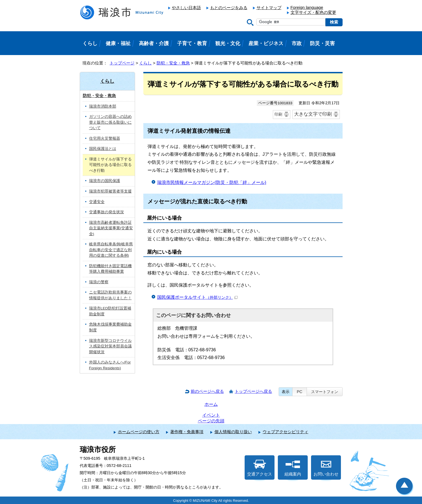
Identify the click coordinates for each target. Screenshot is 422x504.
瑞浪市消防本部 (103, 106)
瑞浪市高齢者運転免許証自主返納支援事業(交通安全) (111, 228)
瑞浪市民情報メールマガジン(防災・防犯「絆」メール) (212, 182)
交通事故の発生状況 (107, 212)
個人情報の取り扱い (233, 432)
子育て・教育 (192, 43)
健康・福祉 (118, 43)
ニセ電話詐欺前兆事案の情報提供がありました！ (110, 295)
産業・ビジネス (266, 43)
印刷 (278, 114)
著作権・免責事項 (187, 432)
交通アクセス (260, 468)
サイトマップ (269, 8)
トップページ (122, 63)
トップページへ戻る (253, 391)
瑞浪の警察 (99, 282)
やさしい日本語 (186, 8)
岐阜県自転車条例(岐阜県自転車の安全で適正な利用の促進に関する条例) (111, 250)
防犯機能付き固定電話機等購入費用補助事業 (110, 269)
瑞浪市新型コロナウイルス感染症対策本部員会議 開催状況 (110, 346)
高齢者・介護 (154, 43)
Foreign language (307, 7)
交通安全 (97, 202)
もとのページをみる (229, 8)
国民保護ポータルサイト (197, 297)
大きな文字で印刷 (313, 114)
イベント (211, 415)
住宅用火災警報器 (105, 138)
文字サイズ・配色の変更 (313, 12)
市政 (297, 43)
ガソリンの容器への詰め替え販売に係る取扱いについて (110, 122)
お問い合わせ (326, 468)
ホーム (211, 404)
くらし (145, 63)
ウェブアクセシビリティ (285, 432)
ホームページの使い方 (139, 432)
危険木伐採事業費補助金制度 (110, 327)
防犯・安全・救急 (173, 63)
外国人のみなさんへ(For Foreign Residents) (110, 365)
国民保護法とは (103, 149)
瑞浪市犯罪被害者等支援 (110, 191)
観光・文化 (228, 43)
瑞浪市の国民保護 (105, 181)
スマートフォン (325, 392)
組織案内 (293, 468)
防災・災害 (322, 43)
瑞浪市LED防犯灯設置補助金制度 (110, 311)
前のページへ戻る (207, 391)
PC (299, 392)
